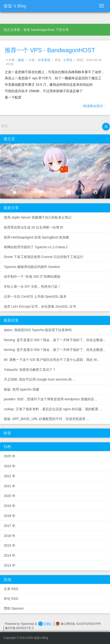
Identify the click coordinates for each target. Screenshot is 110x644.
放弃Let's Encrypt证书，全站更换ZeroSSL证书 (40, 306)
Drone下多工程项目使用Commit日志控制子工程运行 (44, 257)
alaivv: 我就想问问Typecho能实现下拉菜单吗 (38, 330)
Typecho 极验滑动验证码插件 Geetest (32, 267)
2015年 (10, 545)
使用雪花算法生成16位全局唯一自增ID (33, 227)
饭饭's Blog (15, 6)
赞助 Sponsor (14, 608)
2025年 (10, 456)
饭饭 (21, 60)
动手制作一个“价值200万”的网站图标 (32, 277)
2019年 (10, 506)
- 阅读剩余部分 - (93, 106)
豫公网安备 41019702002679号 (78, 624)
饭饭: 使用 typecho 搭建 (22, 389)
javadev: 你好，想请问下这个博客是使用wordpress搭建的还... (51, 399)
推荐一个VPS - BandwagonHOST (50, 50)
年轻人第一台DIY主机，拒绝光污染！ (32, 286)
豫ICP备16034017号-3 (19, 628)
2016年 (10, 536)
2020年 (10, 496)
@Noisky (55, 185)
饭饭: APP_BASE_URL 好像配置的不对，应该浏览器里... (46, 419)
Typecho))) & (29, 624)
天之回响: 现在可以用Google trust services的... (40, 379)
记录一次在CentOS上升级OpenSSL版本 (35, 296)
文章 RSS (11, 589)
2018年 (10, 516)
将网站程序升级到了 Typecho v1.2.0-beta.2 (36, 247)
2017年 (10, 526)
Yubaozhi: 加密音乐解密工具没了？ (30, 370)
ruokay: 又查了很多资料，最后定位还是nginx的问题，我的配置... (53, 409)
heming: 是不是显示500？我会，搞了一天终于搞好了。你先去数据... (55, 340)
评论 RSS (11, 599)
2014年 (10, 555)
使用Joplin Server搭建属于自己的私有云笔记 (38, 217)
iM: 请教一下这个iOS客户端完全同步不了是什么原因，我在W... (52, 360)
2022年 (10, 476)
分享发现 (44, 60)
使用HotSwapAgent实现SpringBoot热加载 (36, 237)
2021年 (10, 486)
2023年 (10, 466)
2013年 (10, 565)
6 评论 (68, 60)
